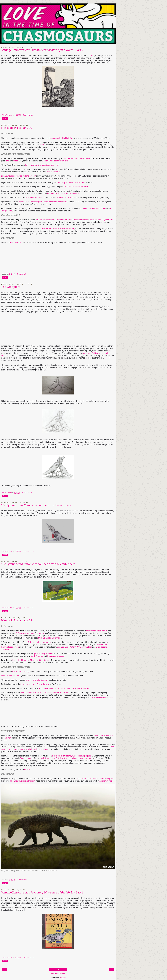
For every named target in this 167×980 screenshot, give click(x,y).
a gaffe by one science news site (38, 642)
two (8, 161)
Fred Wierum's (16, 242)
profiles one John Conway (37, 680)
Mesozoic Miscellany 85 (17, 620)
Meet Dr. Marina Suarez (11, 676)
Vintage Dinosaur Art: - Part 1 (42, 892)
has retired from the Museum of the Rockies (31, 660)
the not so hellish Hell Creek (94, 208)
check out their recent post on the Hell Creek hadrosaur (43, 202)
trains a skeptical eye (21, 671)
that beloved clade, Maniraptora (76, 158)
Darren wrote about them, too (55, 161)
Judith (41, 633)
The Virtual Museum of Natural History (58, 229)
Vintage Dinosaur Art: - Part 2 (42, 50)
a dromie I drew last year (103, 697)
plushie (34, 198)
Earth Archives (37, 656)
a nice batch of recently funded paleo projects (72, 756)
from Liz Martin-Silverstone (50, 638)
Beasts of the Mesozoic (104, 735)
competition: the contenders (38, 564)
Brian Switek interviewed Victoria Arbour (18, 176)
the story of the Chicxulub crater (71, 182)
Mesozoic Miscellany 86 (17, 128)
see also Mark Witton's (75, 647)
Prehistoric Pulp (53, 172)
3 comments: (22, 880)
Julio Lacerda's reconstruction (22, 781)
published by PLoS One (44, 653)
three (16, 161)
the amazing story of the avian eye (35, 684)
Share (5, 119)
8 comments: (28, 115)
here (42, 145)
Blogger (63, 978)
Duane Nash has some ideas (76, 187)
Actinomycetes (106, 781)
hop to (27, 770)
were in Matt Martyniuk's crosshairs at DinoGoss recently (46, 693)
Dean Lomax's (26, 758)
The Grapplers (11, 287)
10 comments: (28, 957)
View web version (58, 974)
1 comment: (22, 274)
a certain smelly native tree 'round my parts (95, 779)
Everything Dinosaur (56, 656)
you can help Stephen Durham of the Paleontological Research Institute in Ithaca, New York (75, 220)
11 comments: (28, 551)
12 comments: (28, 607)
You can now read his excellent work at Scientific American (64, 688)
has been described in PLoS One (60, 138)
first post (91, 56)
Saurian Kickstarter (64, 198)
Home (58, 969)
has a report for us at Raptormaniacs (63, 193)
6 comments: (27, 492)
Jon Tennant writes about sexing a (42, 165)
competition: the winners (36, 505)
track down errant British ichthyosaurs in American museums (66, 758)
